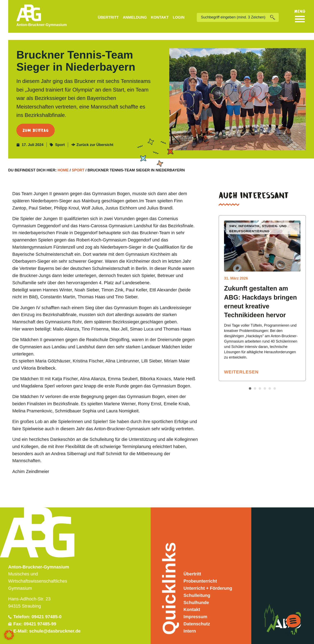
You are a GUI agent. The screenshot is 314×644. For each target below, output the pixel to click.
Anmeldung (135, 17)
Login (179, 17)
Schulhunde (196, 595)
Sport (60, 138)
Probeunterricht (200, 574)
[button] (250, 381)
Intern (190, 624)
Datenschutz (197, 617)
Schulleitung (197, 588)
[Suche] (274, 17)
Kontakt (160, 17)
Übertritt (108, 17)
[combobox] (233, 17)
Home (63, 163)
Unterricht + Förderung (208, 581)
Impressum (195, 609)
